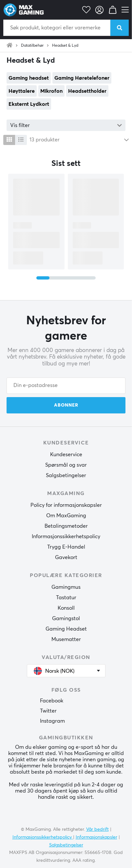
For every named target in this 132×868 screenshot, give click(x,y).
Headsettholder (87, 91)
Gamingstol (66, 619)
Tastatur (66, 598)
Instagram (52, 721)
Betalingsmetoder (66, 526)
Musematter (66, 639)
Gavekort (66, 557)
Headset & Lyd (65, 46)
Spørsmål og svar (66, 465)
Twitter (48, 711)
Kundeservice (66, 455)
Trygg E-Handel (66, 547)
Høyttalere (22, 91)
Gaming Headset (66, 629)
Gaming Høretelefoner (82, 78)
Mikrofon (51, 91)
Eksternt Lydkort (29, 104)
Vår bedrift (97, 829)
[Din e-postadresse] (66, 386)
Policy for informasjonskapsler (66, 505)
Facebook (52, 701)
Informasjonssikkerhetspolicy (66, 537)
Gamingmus (66, 587)
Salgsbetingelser (66, 475)
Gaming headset (29, 78)
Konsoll (66, 608)
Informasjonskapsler (96, 837)
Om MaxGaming (66, 516)
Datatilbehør (32, 46)
